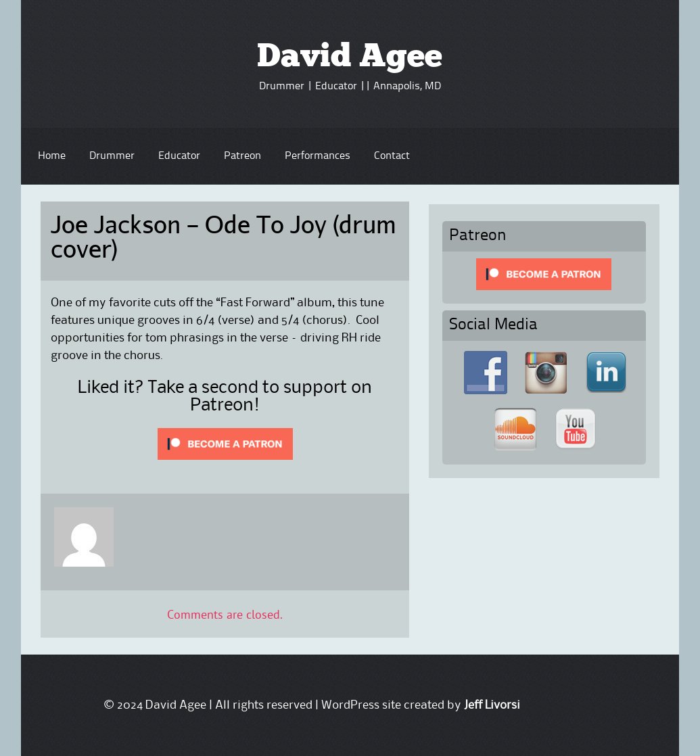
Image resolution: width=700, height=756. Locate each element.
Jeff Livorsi (492, 705)
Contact (392, 156)
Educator (179, 156)
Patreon (242, 156)
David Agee (350, 58)
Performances (318, 156)
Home (52, 156)
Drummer (112, 156)
